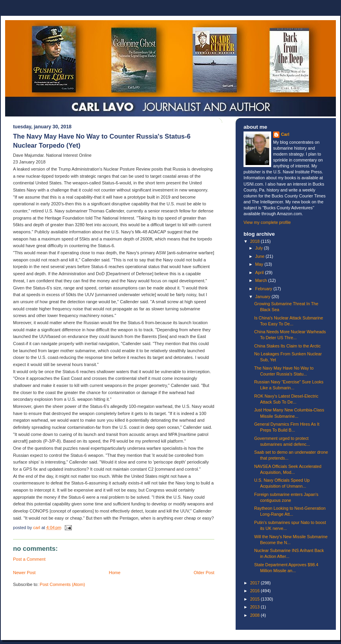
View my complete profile (267, 222)
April (260, 272)
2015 (256, 599)
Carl (285, 134)
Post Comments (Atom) (63, 584)
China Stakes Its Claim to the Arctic (287, 346)
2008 (256, 615)
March (262, 280)
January (263, 297)
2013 (256, 607)
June (260, 256)
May (260, 264)
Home (115, 573)
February (264, 289)
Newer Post (24, 573)
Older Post (204, 573)
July (260, 248)
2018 (256, 241)
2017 (256, 583)
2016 (256, 591)
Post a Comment (29, 559)
